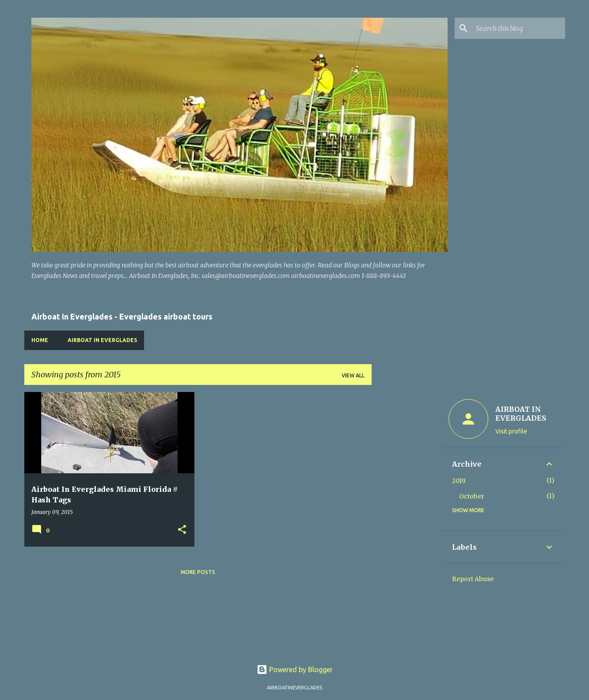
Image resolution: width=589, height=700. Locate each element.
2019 (459, 481)
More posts (198, 572)
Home (40, 340)
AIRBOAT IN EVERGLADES (521, 414)
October (472, 496)
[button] (182, 530)
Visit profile (511, 431)
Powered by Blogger (295, 670)
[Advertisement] (407, 525)
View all (353, 375)
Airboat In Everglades (102, 340)
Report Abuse (473, 579)
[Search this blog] (519, 28)
